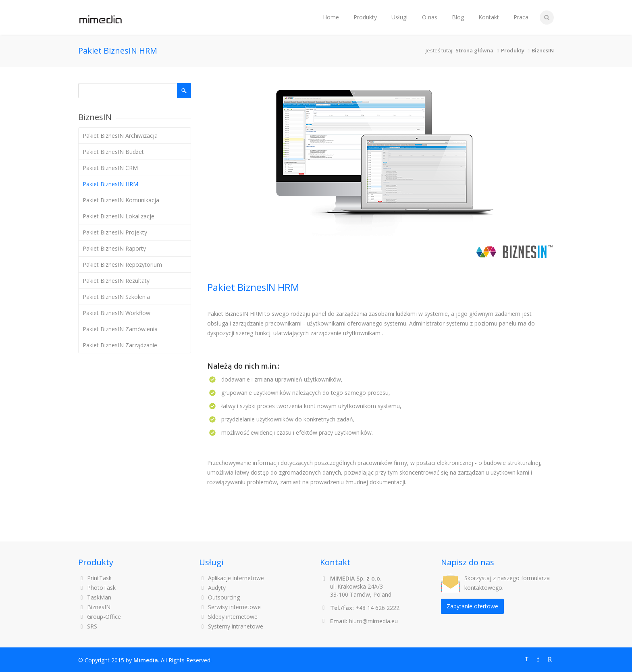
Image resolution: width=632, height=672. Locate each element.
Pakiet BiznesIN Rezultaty (116, 281)
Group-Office (100, 617)
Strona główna (474, 50)
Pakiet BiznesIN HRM (110, 184)
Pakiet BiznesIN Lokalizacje (118, 216)
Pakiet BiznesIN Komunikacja (121, 200)
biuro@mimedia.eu (373, 621)
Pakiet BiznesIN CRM (110, 168)
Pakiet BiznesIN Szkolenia (116, 297)
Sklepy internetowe (228, 617)
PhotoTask (97, 588)
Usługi (399, 17)
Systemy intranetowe (231, 626)
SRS (88, 626)
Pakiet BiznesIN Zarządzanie (120, 345)
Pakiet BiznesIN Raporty (114, 248)
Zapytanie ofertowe (472, 606)
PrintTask (95, 578)
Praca (521, 17)
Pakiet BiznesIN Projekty (115, 232)
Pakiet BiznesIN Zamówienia (120, 329)
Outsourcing (219, 597)
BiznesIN (543, 50)
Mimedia (146, 660)
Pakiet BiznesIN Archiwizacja (120, 136)
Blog (458, 17)
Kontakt (489, 17)
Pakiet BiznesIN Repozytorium (122, 264)
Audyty (212, 588)
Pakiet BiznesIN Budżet (113, 152)
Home (331, 17)
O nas (430, 17)
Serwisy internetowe (230, 607)
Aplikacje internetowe (232, 578)
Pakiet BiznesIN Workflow (116, 313)
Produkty (365, 17)
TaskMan (95, 597)
